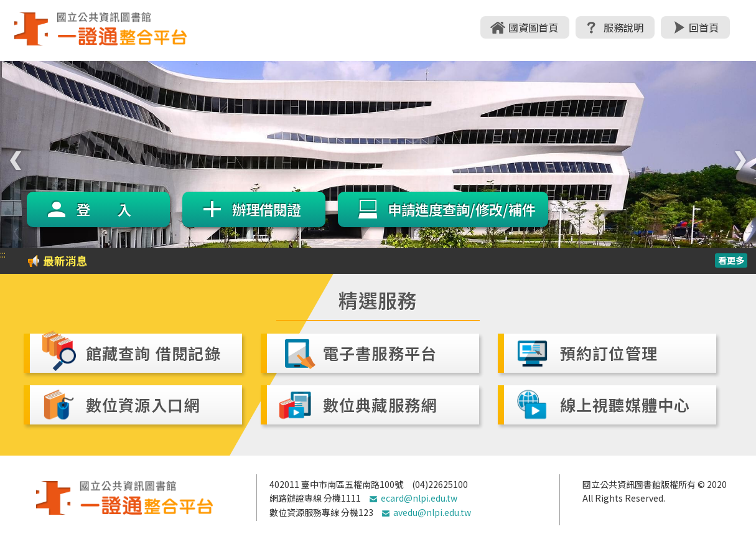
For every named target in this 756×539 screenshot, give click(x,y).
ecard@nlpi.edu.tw (419, 498)
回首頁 (704, 27)
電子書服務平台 (380, 353)
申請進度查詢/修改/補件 (462, 209)
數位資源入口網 (143, 405)
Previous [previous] (12, 154)
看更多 (731, 260)
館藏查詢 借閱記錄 (153, 353)
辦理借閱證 (266, 209)
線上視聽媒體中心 (625, 405)
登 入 (104, 209)
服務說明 (623, 27)
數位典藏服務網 (380, 405)
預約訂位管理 (609, 353)
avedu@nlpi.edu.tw (432, 512)
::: (3, 254)
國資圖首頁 (533, 27)
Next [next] (737, 154)
